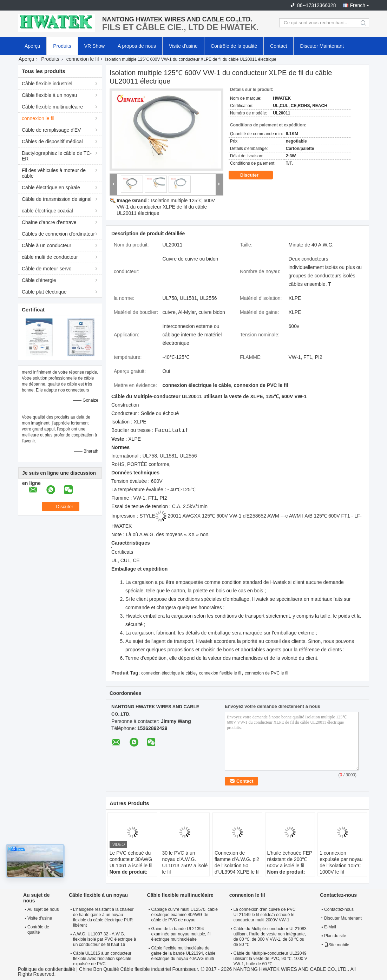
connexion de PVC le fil (267, 673)
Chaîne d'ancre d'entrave (49, 222)
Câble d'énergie (39, 280)
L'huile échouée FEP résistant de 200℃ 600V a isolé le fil (290, 859)
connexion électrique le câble (168, 673)
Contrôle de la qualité (234, 46)
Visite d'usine (183, 46)
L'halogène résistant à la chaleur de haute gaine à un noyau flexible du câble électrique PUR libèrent (103, 917)
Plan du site (335, 936)
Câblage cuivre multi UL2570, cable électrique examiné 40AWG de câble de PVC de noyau (185, 915)
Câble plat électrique (44, 292)
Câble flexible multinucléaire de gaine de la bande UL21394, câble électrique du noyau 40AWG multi (183, 953)
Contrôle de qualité (38, 930)
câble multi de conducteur (50, 257)
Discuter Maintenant (322, 46)
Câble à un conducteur (47, 245)
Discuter (254, 175)
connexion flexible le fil (220, 673)
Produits (62, 46)
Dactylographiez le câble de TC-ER (57, 156)
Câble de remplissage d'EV (51, 130)
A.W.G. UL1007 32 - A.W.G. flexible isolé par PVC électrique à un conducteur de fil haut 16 (104, 939)
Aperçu (32, 46)
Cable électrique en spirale (51, 188)
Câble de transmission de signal (57, 199)
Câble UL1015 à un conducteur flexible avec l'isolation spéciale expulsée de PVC (102, 959)
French (358, 5)
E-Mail (330, 927)
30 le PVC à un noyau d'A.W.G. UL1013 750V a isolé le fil (185, 862)
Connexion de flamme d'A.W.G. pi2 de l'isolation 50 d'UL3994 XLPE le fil (237, 862)
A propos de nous (137, 46)
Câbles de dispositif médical (52, 142)
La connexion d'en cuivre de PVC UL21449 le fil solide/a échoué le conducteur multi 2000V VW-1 (265, 915)
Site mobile (337, 945)
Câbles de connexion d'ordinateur (58, 234)
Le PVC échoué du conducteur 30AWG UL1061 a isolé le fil (131, 859)
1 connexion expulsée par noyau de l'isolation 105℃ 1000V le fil (341, 862)
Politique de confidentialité (47, 969)
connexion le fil (83, 59)
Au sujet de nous (43, 909)
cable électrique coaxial (47, 211)
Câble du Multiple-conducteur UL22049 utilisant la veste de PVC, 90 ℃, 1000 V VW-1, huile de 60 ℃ (270, 959)
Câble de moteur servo (47, 269)
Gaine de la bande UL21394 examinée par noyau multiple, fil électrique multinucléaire (181, 934)
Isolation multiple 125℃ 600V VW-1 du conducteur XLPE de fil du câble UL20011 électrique (166, 207)
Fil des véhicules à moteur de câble (54, 173)
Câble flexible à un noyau (49, 95)
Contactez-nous (339, 909)
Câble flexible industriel (47, 84)
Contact (278, 46)
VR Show (94, 46)
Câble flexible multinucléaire (52, 107)
